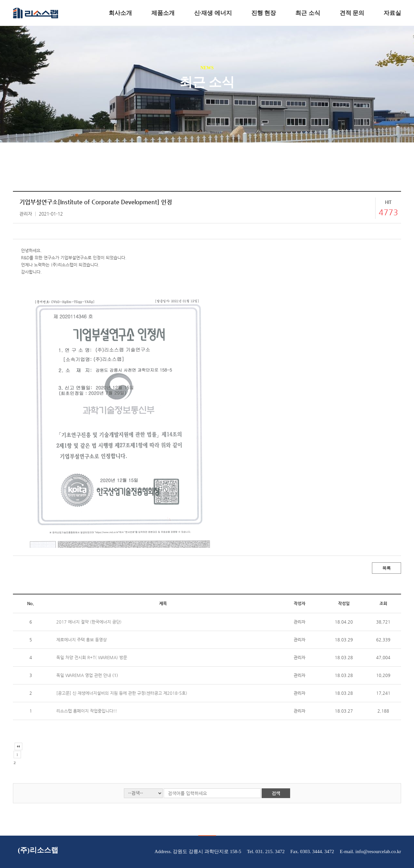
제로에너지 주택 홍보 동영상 (82, 640)
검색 (276, 793)
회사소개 (120, 13)
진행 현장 (264, 13)
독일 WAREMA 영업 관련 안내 (84, 675)
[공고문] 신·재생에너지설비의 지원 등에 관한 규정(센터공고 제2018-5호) (122, 693)
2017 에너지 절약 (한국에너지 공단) (89, 622)
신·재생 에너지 (213, 13)
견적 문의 (352, 13)
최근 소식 (308, 13)
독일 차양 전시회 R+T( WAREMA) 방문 (92, 657)
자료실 (392, 13)
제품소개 (163, 13)
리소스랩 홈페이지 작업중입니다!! (87, 711)
